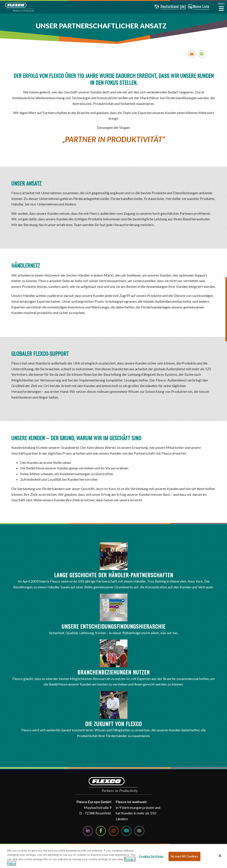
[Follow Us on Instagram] (114, 831)
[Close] (220, 856)
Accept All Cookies (184, 856)
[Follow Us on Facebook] (101, 831)
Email (192, 54)
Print (202, 54)
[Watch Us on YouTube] (126, 831)
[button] (166, 7)
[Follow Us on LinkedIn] (88, 831)
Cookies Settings (151, 856)
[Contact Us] (139, 831)
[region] (113, 856)
